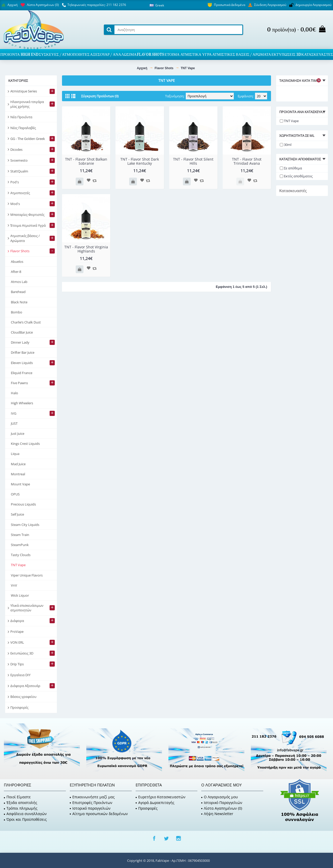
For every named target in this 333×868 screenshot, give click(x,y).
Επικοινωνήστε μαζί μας (92, 797)
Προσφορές (147, 808)
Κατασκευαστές (293, 191)
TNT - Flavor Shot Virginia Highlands (86, 249)
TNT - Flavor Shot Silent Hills (193, 161)
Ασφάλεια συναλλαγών (25, 814)
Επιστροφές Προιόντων (91, 803)
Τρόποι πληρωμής (21, 808)
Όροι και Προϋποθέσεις (25, 819)
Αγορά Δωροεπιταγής (155, 803)
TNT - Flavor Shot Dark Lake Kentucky (140, 161)
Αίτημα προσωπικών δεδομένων (99, 814)
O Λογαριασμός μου (220, 797)
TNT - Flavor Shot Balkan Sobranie (86, 161)
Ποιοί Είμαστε (17, 797)
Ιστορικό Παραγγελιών (222, 803)
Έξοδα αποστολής (21, 803)
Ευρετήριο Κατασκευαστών (161, 797)
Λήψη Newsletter (217, 814)
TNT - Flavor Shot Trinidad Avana (247, 161)
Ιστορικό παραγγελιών (90, 808)
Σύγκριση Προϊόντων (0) (100, 96)
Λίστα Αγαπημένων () (222, 808)
